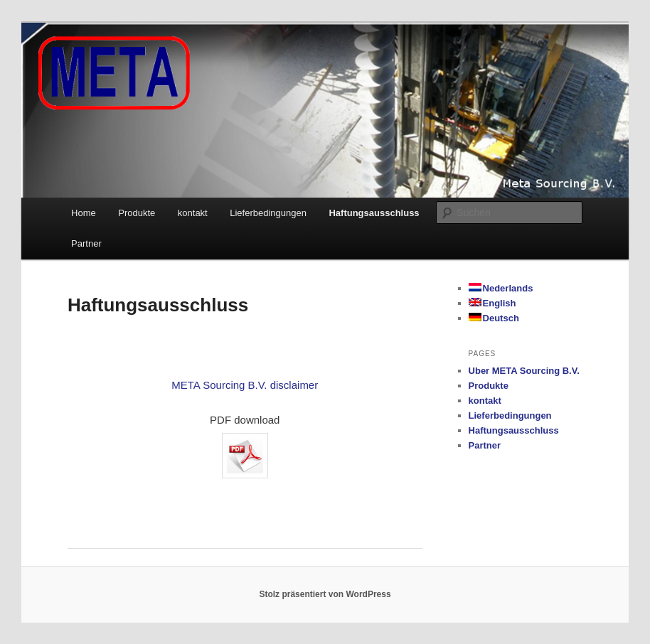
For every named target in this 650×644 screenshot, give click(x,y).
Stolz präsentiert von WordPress (325, 594)
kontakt (193, 213)
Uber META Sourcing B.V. (524, 371)
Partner (86, 243)
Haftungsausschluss (374, 213)
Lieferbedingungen (268, 213)
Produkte (137, 213)
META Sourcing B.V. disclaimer (245, 385)
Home (84, 213)
